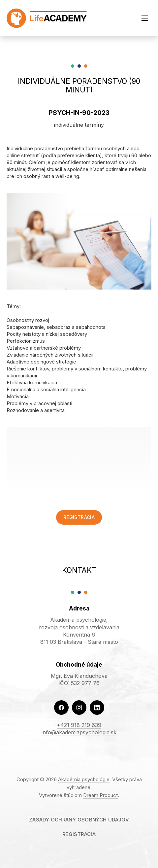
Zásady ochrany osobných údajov (79, 820)
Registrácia (79, 517)
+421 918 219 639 (79, 725)
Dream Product (100, 795)
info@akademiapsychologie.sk (79, 732)
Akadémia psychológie (84, 779)
